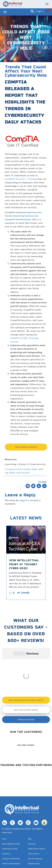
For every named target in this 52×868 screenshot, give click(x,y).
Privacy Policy (39, 832)
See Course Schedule (26, 447)
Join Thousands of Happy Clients (26, 658)
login (40, 11)
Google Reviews (26, 678)
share (25, 593)
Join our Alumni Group (26, 668)
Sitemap (29, 832)
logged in (25, 500)
